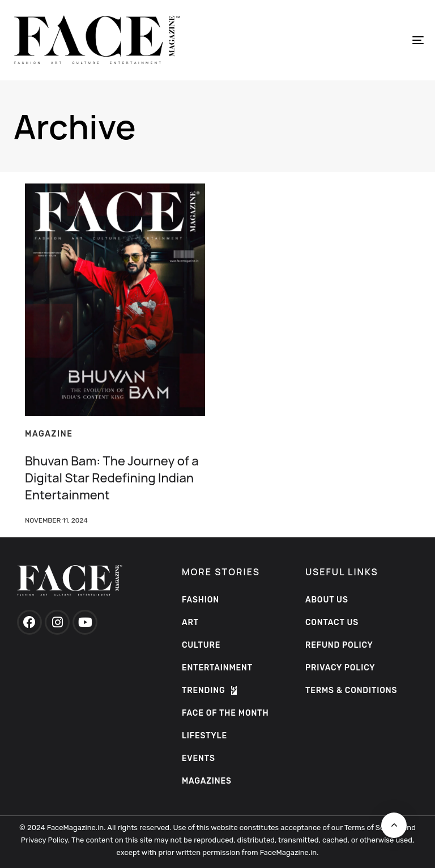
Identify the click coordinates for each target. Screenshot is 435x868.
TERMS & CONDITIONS (351, 690)
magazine (49, 434)
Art (190, 623)
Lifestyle (204, 736)
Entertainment (217, 668)
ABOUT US (327, 600)
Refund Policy (339, 645)
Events (199, 758)
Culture (201, 645)
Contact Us (332, 623)
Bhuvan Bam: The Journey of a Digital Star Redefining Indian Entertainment (112, 478)
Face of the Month (225, 713)
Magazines (207, 781)
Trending (209, 690)
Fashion (201, 600)
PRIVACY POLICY (340, 668)
